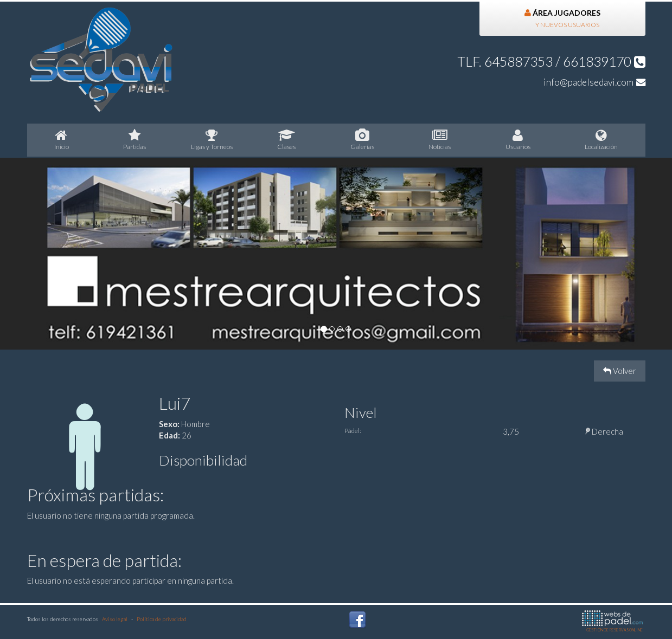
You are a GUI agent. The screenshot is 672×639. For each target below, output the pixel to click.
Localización (601, 140)
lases (287, 140)
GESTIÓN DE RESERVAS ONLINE (612, 621)
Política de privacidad (162, 619)
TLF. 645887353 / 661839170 (551, 62)
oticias (440, 140)
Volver (620, 371)
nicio (62, 140)
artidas (135, 140)
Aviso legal (115, 619)
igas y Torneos (212, 140)
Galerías (363, 140)
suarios (518, 140)
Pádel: (353, 431)
